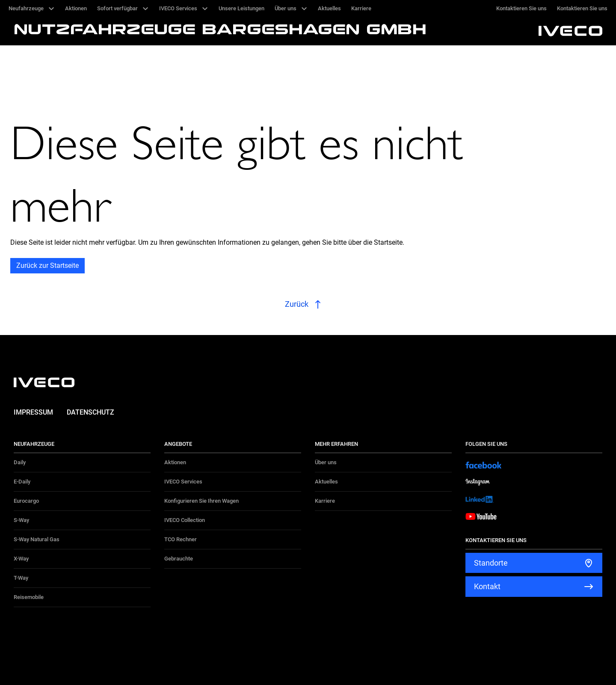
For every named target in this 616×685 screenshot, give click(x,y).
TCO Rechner (181, 539)
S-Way (21, 520)
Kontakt (487, 586)
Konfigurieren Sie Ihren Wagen (201, 501)
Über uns (326, 462)
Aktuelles (326, 482)
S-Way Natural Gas (37, 539)
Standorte (491, 563)
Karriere (325, 501)
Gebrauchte (179, 559)
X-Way (21, 559)
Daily (20, 462)
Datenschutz (90, 412)
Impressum (33, 412)
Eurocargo (26, 501)
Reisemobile (29, 597)
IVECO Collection (185, 520)
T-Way (21, 578)
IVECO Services (183, 482)
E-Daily (22, 482)
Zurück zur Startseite (47, 265)
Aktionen (175, 462)
